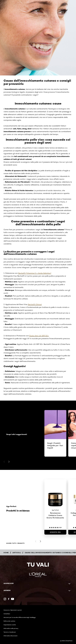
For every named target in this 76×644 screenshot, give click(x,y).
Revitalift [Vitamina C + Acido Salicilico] (35, 273)
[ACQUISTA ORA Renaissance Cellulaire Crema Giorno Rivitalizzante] (55, 532)
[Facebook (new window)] (9, 599)
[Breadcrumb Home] (6, 553)
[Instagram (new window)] (5, 599)
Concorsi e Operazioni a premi (13, 610)
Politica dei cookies (9, 621)
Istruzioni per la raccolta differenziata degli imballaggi (20, 617)
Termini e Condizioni (10, 632)
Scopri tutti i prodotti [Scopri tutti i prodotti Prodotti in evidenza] (15, 543)
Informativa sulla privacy (11, 628)
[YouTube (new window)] (13, 599)
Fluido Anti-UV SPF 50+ (39, 336)
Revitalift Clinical (35, 304)
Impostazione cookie (10, 625)
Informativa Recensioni (10, 636)
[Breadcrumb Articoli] (17, 553)
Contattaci (7, 614)
